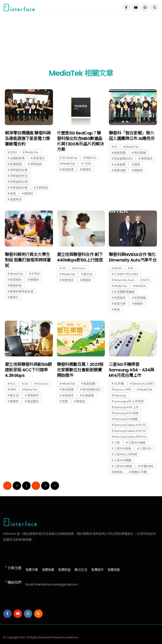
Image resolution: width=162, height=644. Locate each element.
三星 (117, 442)
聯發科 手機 (139, 472)
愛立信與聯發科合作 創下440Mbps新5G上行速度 (80, 257)
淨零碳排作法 (19, 176)
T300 (87, 163)
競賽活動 (120, 170)
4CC (13, 383)
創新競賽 (120, 153)
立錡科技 (42, 187)
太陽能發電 (17, 158)
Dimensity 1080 (143, 383)
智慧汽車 (120, 303)
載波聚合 (33, 401)
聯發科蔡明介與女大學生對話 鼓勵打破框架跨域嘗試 (28, 260)
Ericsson (80, 268)
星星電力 (39, 158)
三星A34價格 (137, 442)
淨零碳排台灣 (19, 182)
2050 (13, 152)
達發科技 (16, 199)
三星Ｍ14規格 (123, 466)
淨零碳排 (36, 164)
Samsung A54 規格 (126, 413)
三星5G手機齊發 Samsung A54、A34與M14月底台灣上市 (131, 370)
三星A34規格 (123, 448)
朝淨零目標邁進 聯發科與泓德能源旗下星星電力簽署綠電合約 (28, 139)
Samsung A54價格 (126, 419)
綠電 (13, 193)
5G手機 (119, 383)
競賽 (137, 164)
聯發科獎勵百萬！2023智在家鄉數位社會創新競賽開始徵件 (80, 370)
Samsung (120, 395)
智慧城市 (147, 158)
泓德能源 (16, 164)
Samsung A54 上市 (126, 407)
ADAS (118, 268)
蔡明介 (14, 297)
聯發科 (29, 193)
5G (64, 268)
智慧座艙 (140, 298)
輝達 (117, 309)
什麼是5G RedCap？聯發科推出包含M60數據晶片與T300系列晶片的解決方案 (80, 141)
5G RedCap (70, 158)
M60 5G (91, 158)
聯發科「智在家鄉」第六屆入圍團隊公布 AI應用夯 (132, 136)
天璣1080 (147, 466)
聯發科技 (16, 285)
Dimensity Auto (124, 280)
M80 (13, 389)
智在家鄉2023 (123, 158)
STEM (35, 274)
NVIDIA (141, 286)
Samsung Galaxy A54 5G (130, 431)
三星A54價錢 (123, 460)
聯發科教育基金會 (22, 291)
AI (115, 147)
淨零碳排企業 (19, 170)
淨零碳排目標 (19, 187)
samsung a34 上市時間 (129, 401)
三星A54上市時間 (126, 454)
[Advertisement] (81, 44)
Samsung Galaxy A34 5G (130, 425)
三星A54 (145, 448)
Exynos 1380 (122, 389)
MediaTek (32, 152)
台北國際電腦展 (124, 292)
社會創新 (120, 164)
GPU (146, 280)
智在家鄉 (140, 153)
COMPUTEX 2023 (126, 274)
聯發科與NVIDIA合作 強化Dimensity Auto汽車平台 (133, 257)
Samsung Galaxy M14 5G (130, 437)
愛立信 (88, 274)
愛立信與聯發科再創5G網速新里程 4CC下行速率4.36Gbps (28, 370)
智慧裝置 (68, 169)
